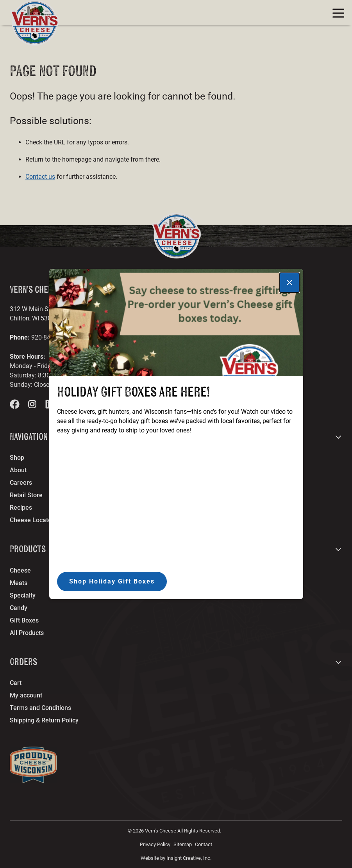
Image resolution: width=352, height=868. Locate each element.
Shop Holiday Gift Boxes (112, 581)
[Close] (289, 283)
